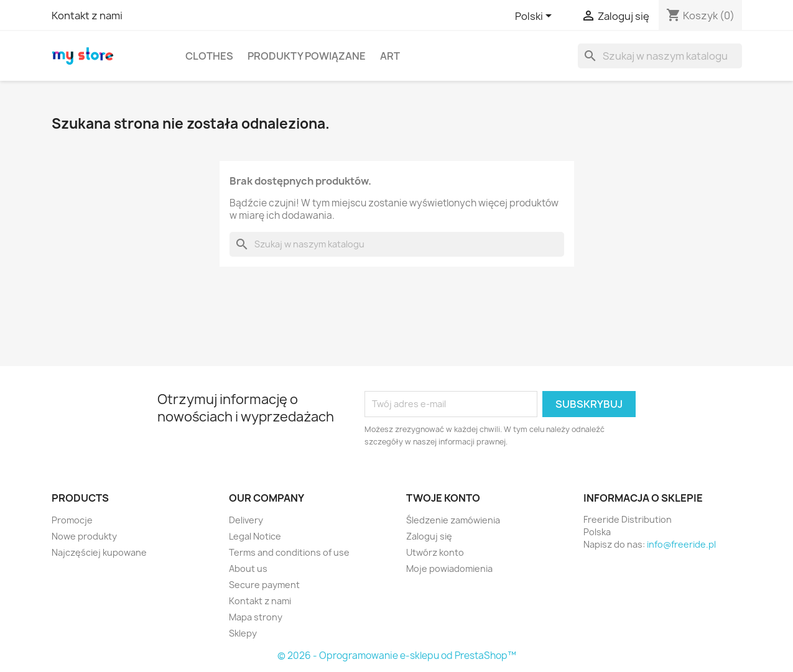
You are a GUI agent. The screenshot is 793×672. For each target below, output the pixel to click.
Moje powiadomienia (449, 568)
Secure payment (264, 585)
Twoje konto (443, 498)
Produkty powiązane (307, 56)
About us (248, 568)
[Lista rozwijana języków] (536, 17)
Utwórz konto (435, 552)
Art (390, 56)
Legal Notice (255, 536)
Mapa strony (256, 617)
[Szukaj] (660, 56)
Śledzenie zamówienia (453, 520)
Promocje (72, 520)
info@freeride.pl (681, 544)
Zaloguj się (429, 536)
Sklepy (243, 633)
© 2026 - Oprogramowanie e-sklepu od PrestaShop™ (397, 656)
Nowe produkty (84, 536)
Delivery (246, 520)
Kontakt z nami (87, 16)
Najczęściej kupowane (99, 552)
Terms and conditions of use (289, 552)
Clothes (209, 56)
